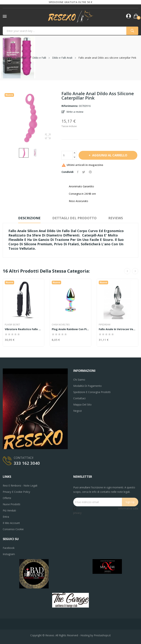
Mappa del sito (82, 404)
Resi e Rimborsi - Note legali (20, 486)
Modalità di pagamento (87, 386)
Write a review (75, 112)
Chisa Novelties (61, 325)
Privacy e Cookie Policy (16, 492)
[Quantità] (67, 155)
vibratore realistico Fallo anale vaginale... (23, 329)
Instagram (9, 554)
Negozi (77, 411)
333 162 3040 (27, 463)
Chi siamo (79, 380)
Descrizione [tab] (29, 218)
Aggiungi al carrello (109, 155)
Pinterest (90, 172)
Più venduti (9, 510)
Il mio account (11, 523)
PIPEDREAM (105, 325)
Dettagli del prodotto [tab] (74, 218)
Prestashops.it (102, 635)
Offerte (7, 498)
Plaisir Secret (12, 325)
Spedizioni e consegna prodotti (92, 392)
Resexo (50, 635)
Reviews (116, 218)
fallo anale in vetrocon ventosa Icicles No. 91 (117, 329)
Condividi (78, 172)
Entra (6, 517)
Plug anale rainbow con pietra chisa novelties (70, 329)
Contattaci (79, 398)
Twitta (84, 172)
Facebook (9, 548)
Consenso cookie (13, 529)
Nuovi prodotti (11, 504)
